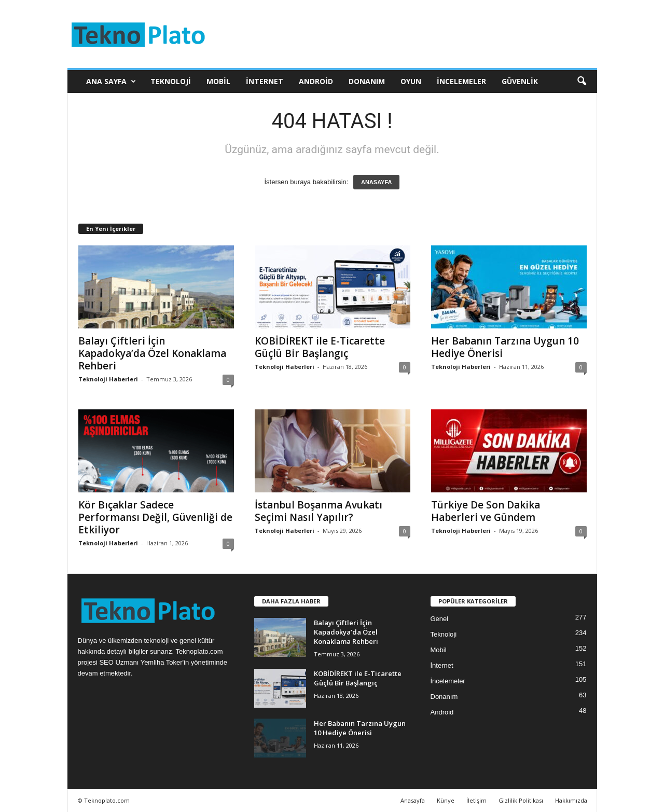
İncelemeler (461, 81)
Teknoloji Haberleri (108, 379)
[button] (582, 81)
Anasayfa (413, 800)
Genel (440, 619)
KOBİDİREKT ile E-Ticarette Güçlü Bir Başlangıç (320, 347)
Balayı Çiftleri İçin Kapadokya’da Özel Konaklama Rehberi (152, 353)
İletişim (476, 800)
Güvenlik (520, 81)
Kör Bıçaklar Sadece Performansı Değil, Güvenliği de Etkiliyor (155, 517)
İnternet (265, 81)
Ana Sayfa (111, 81)
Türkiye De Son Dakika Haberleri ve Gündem (486, 511)
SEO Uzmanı (119, 662)
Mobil (218, 81)
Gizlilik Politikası (521, 800)
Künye (446, 800)
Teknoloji (171, 81)
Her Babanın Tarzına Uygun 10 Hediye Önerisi (505, 347)
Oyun (411, 81)
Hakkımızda (571, 800)
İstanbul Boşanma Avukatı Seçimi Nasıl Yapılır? (319, 511)
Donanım (367, 81)
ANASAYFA (377, 182)
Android (316, 81)
